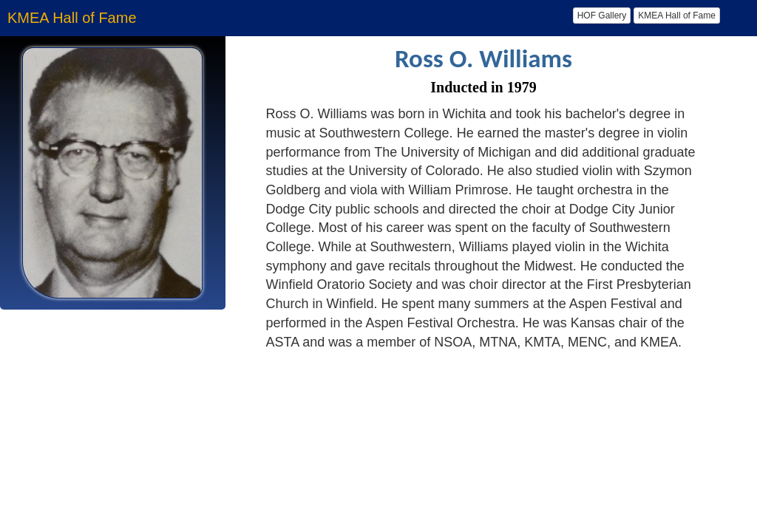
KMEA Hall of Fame (677, 16)
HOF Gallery (602, 16)
